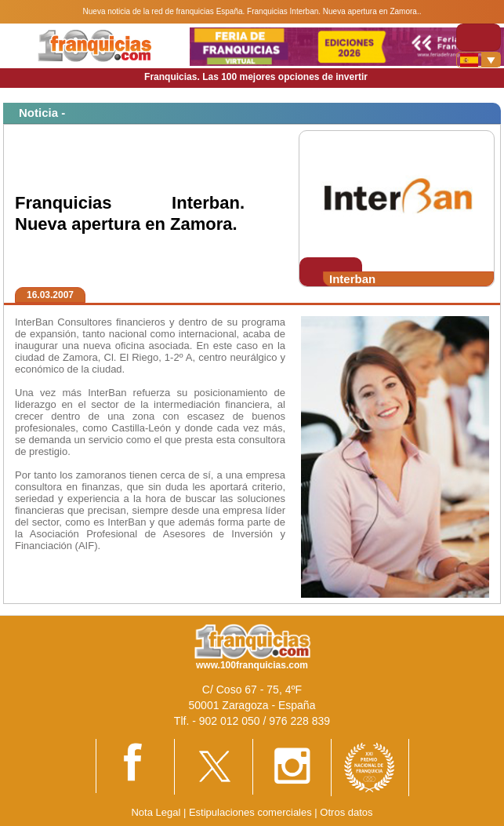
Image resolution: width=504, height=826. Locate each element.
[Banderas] (479, 60)
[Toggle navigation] (479, 37)
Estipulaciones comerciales (252, 812)
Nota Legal (156, 812)
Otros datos (346, 812)
